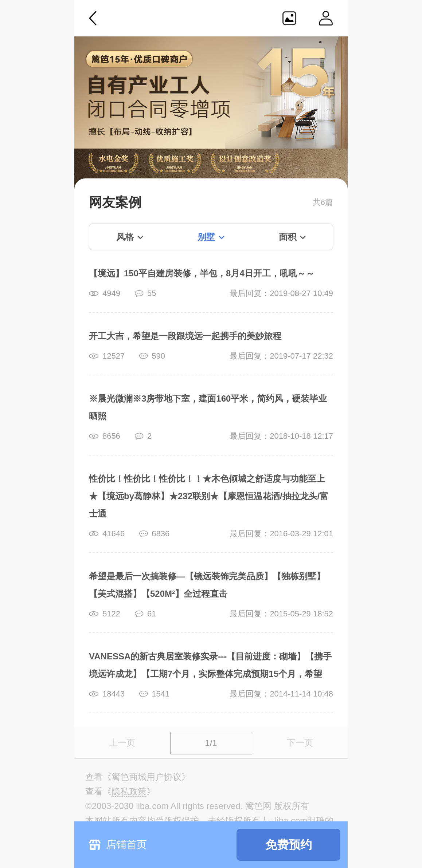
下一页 (300, 743)
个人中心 (326, 18)
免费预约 (289, 845)
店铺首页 (126, 845)
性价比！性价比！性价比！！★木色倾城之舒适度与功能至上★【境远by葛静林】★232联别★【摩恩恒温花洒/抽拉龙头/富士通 (209, 496)
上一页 (122, 743)
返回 (93, 18)
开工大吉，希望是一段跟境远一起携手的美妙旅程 (185, 336)
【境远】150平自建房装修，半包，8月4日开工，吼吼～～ (202, 273)
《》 (146, 777)
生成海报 (289, 18)
